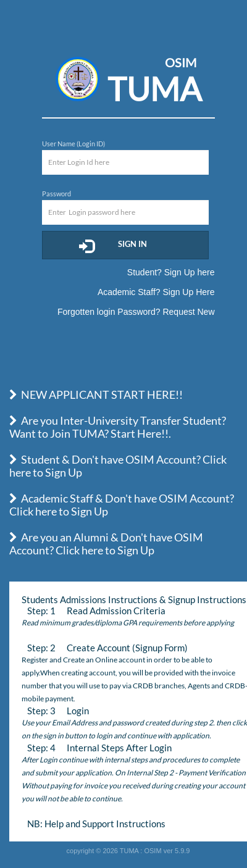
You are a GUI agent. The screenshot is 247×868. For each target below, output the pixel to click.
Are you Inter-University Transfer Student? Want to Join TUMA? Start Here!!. (118, 427)
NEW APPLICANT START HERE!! (96, 394)
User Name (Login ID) (73, 144)
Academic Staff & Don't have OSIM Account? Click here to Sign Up (122, 505)
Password (57, 194)
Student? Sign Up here (171, 272)
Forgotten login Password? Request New (136, 312)
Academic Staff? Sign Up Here (156, 292)
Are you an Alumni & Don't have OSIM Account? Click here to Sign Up (106, 544)
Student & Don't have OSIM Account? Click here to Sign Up (118, 466)
